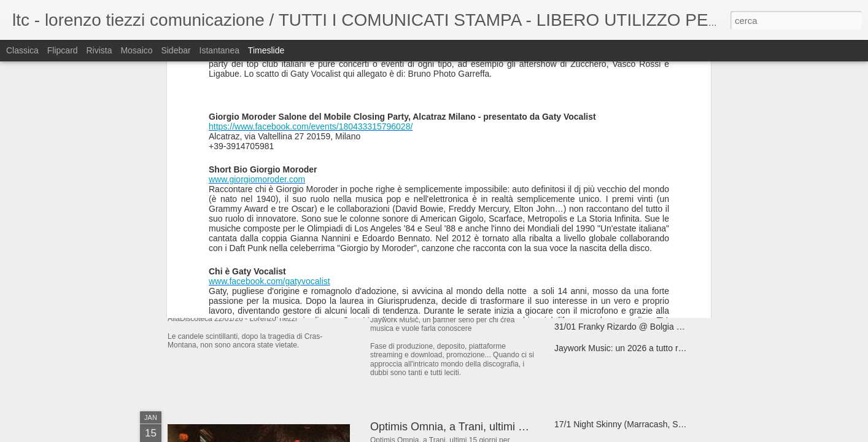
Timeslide (266, 50)
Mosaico (136, 50)
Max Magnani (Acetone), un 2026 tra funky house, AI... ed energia (680, 284)
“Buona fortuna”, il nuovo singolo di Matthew (638, 219)
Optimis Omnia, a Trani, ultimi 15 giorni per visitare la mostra (518, 427)
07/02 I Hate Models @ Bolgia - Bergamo (471, 227)
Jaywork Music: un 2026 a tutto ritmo (624, 348)
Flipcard (63, 50)
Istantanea (219, 50)
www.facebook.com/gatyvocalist (269, 66)
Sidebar (176, 50)
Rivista (99, 50)
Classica (22, 50)
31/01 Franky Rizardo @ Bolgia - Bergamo (635, 327)
